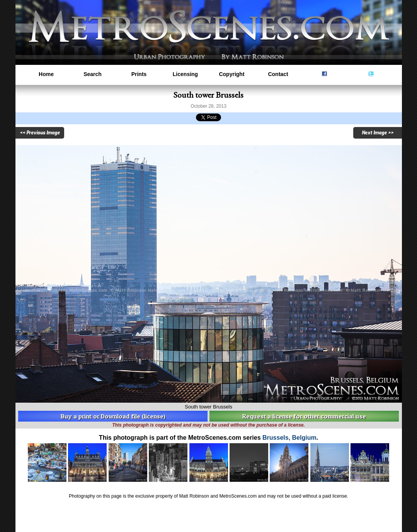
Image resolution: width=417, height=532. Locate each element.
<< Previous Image (40, 133)
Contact (278, 74)
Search (93, 74)
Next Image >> (378, 133)
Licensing (185, 74)
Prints (139, 74)
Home (46, 74)
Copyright (231, 74)
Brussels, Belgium (289, 438)
